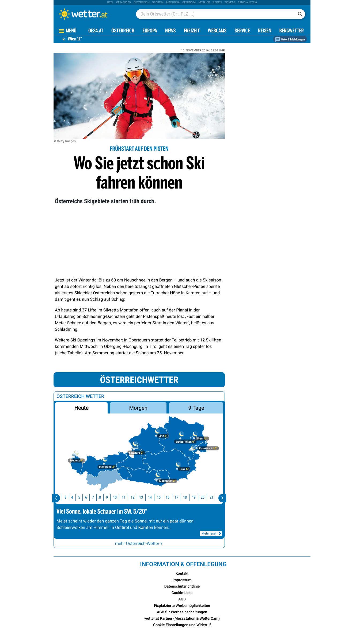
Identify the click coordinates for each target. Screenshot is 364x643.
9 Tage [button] (196, 408)
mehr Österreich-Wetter (139, 544)
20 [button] (206, 497)
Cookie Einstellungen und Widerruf (182, 625)
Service (242, 31)
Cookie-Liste (182, 593)
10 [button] (119, 497)
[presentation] (56, 498)
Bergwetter (292, 31)
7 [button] (97, 497)
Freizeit (192, 31)
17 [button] (180, 497)
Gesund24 (189, 3)
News (170, 31)
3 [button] (69, 497)
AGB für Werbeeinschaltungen (182, 612)
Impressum (182, 580)
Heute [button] (81, 408)
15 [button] (162, 497)
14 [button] (154, 497)
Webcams (217, 31)
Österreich (141, 3)
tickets (230, 3)
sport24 (158, 3)
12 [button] (136, 497)
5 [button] (83, 497)
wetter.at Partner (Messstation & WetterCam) (182, 619)
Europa (150, 31)
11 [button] (127, 497)
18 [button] (189, 497)
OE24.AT (96, 31)
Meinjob (204, 3)
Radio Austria (247, 3)
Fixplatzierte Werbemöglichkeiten (182, 606)
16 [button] (171, 497)
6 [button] (90, 497)
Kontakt (182, 574)
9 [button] (111, 497)
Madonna (173, 3)
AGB (182, 599)
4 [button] (76, 497)
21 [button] (215, 497)
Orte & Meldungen (290, 40)
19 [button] (198, 497)
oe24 (110, 3)
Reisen (217, 3)
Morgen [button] (138, 408)
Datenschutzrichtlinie (182, 586)
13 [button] (145, 497)
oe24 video (124, 3)
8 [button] (104, 497)
